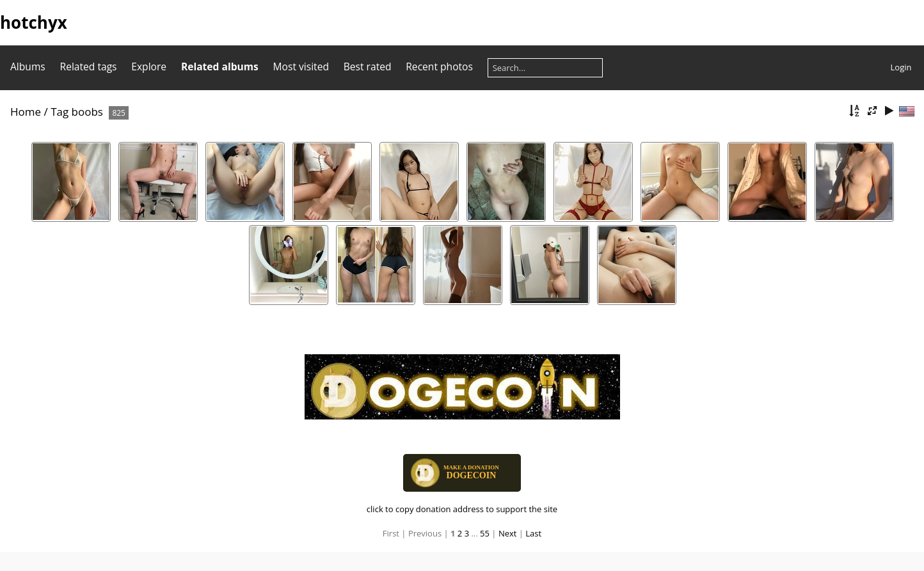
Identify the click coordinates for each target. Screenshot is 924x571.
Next (508, 533)
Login (901, 67)
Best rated (368, 66)
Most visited (301, 66)
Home (26, 112)
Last (533, 533)
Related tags (89, 66)
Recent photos (439, 66)
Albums (28, 66)
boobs (87, 112)
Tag (60, 112)
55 (485, 533)
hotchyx (34, 22)
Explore (149, 66)
